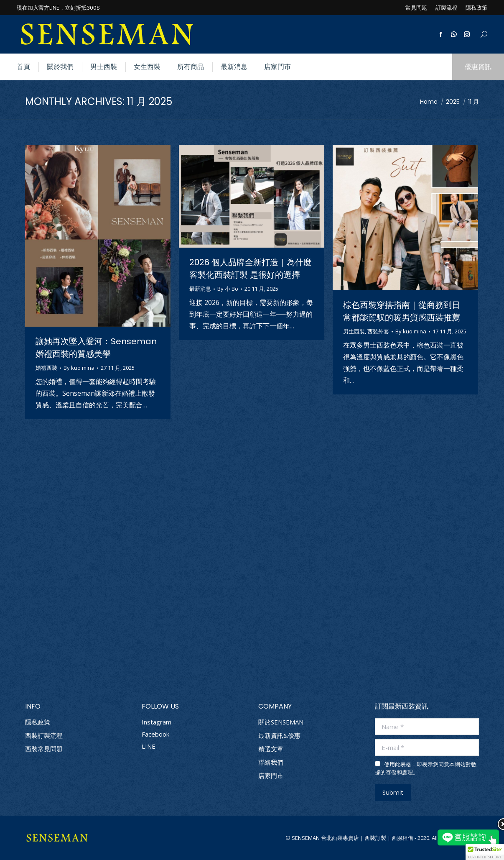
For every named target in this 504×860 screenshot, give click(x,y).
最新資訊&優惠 (279, 736)
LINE (149, 746)
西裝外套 (378, 331)
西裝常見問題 (44, 749)
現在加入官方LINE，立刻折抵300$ (58, 8)
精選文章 (271, 749)
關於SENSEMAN (281, 722)
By (79, 368)
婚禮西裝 (46, 368)
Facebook (155, 734)
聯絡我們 (271, 762)
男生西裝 (354, 331)
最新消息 (200, 289)
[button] (485, 852)
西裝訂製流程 (44, 736)
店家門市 (271, 776)
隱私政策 (38, 722)
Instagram (157, 722)
